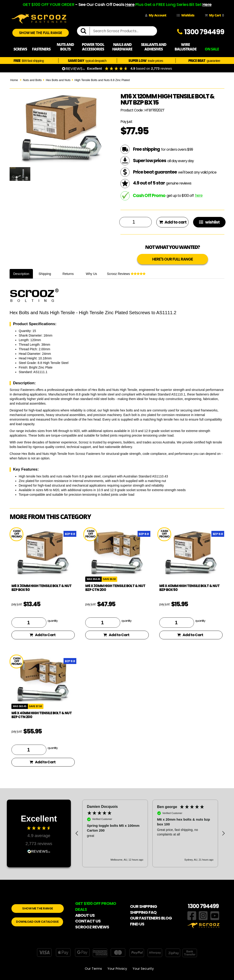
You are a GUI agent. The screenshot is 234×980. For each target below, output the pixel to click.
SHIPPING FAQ (143, 912)
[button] (77, 833)
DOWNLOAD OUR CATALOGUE (37, 922)
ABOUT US (85, 915)
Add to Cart (43, 635)
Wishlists (185, 15)
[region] (150, 833)
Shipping (45, 274)
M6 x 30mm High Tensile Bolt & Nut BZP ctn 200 (115, 588)
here (199, 195)
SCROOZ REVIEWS (92, 927)
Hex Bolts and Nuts (58, 80)
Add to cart (173, 222)
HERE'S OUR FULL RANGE (173, 259)
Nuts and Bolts (32, 80)
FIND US (137, 924)
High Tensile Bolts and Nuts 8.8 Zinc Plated (102, 80)
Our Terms (93, 969)
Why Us (92, 274)
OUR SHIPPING (144, 906)
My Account (156, 15)
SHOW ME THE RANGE (38, 908)
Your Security (143, 969)
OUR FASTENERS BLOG (151, 918)
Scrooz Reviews (126, 274)
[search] (85, 31)
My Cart (213, 15)
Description (21, 274)
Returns (68, 274)
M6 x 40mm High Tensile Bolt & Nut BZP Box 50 (189, 588)
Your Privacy (117, 969)
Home (14, 80)
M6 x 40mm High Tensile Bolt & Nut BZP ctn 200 (42, 715)
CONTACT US (88, 921)
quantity (53, 621)
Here (130, 4)
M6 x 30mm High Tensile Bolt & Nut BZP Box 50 (41, 588)
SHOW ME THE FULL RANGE (41, 33)
